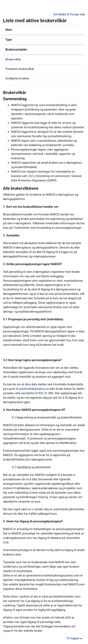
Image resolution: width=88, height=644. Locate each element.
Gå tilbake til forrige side (69, 14)
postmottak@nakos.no (34, 389)
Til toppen (75, 638)
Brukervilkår (13, 59)
